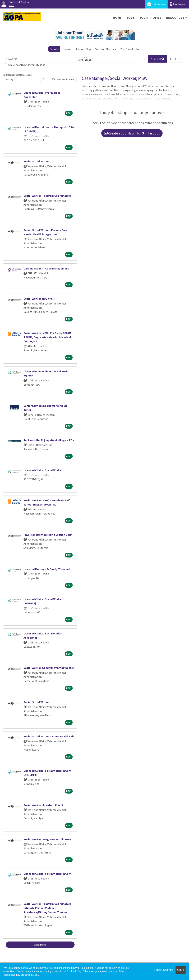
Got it (181, 970)
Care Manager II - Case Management (46, 268)
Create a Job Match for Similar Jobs (132, 133)
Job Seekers (156, 4)
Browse (67, 49)
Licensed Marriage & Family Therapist (47, 569)
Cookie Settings (163, 970)
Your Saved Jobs (130, 49)
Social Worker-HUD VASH (39, 299)
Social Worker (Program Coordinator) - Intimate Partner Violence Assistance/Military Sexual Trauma (48, 908)
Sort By (10, 79)
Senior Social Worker (37, 161)
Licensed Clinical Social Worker (43, 470)
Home (117, 18)
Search (54, 49)
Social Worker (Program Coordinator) (47, 196)
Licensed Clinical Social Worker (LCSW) (48, 874)
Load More (40, 945)
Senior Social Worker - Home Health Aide (49, 736)
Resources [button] (175, 18)
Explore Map (83, 49)
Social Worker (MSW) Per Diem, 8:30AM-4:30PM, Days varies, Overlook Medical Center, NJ (48, 337)
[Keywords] (40, 59)
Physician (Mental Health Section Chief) (49, 535)
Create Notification (63, 79)
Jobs (131, 18)
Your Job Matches (106, 49)
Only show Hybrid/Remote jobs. (27, 65)
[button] (176, 59)
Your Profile (151, 18)
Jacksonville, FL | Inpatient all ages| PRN (49, 440)
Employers (178, 4)
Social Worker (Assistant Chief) (43, 805)
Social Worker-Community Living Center (49, 668)
